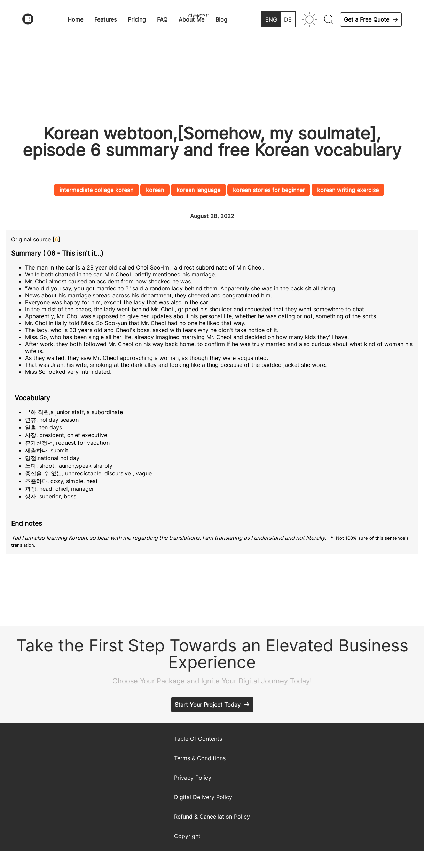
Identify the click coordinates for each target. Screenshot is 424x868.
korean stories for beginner (269, 190)
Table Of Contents (198, 739)
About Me (191, 19)
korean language (198, 190)
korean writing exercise (348, 190)
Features (105, 19)
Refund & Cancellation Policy (212, 817)
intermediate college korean (96, 190)
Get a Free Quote (367, 19)
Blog (221, 19)
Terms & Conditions (200, 758)
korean (155, 190)
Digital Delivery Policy (203, 797)
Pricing (137, 19)
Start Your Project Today (208, 705)
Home (75, 19)
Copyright (187, 836)
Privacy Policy (193, 778)
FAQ (162, 19)
